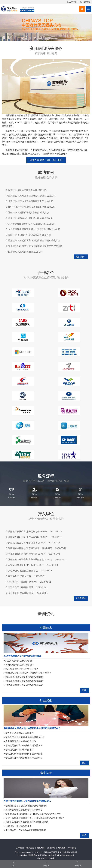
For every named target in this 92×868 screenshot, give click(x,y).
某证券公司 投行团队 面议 (21, 587)
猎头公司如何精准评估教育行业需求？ (24, 758)
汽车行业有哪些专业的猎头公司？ (22, 669)
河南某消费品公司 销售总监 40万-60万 (27, 543)
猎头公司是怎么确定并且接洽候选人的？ (25, 737)
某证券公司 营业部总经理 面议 (23, 571)
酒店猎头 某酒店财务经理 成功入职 (25, 252)
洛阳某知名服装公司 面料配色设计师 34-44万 (30, 548)
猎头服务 (30, 848)
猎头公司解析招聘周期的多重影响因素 (24, 754)
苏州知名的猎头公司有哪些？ (20, 665)
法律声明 (51, 848)
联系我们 (72, 848)
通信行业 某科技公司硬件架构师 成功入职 (28, 213)
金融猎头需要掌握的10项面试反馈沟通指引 (26, 806)
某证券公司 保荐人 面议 (20, 576)
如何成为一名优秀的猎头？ (19, 826)
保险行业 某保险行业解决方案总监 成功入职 (30, 235)
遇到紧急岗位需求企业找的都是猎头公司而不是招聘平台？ (32, 728)
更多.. (85, 690)
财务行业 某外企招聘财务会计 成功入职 (27, 190)
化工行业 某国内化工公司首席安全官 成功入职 (31, 201)
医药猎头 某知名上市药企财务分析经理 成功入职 (32, 196)
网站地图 (62, 848)
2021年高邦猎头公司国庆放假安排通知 (24, 685)
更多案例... (81, 257)
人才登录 (86, 2)
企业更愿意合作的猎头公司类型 (21, 741)
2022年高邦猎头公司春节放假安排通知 (24, 681)
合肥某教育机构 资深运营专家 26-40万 (27, 554)
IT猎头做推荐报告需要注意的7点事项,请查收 (27, 822)
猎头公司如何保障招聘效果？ (20, 750)
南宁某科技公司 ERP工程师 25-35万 (26, 565)
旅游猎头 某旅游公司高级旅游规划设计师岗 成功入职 (34, 240)
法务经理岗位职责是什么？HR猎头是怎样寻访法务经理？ (33, 814)
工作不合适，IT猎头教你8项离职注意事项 (26, 830)
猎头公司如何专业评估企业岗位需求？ (24, 745)
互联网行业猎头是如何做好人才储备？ (24, 810)
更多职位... (81, 598)
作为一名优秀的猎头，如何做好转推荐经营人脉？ (28, 801)
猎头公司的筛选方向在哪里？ (20, 733)
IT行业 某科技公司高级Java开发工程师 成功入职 (32, 207)
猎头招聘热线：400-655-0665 (46, 160)
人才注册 (73, 2)
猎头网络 (41, 848)
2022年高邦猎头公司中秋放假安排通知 (24, 677)
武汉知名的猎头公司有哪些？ (20, 661)
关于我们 (20, 848)
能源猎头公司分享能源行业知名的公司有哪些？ (28, 673)
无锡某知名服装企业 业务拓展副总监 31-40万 (30, 559)
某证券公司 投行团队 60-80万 (23, 582)
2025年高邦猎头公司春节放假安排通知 (22, 656)
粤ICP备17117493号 (46, 858)
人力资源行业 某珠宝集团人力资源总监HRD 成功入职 (34, 229)
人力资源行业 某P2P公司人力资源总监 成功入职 (32, 224)
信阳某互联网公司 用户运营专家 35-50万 (28, 532)
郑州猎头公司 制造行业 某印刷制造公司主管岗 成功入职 (35, 246)
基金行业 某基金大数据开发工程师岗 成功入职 (31, 218)
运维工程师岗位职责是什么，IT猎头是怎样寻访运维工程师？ (35, 818)
